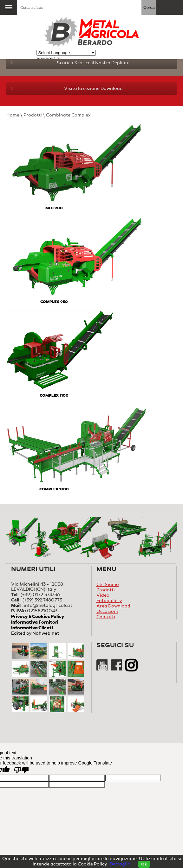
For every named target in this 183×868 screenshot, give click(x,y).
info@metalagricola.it (48, 605)
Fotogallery (109, 601)
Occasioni (107, 611)
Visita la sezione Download (67, 88)
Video (103, 595)
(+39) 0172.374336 (40, 595)
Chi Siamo (108, 585)
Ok (144, 864)
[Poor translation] (21, 770)
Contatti (106, 617)
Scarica (71, 63)
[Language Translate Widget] (66, 53)
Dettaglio (120, 864)
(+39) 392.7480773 (42, 600)
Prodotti (106, 590)
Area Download (113, 606)
